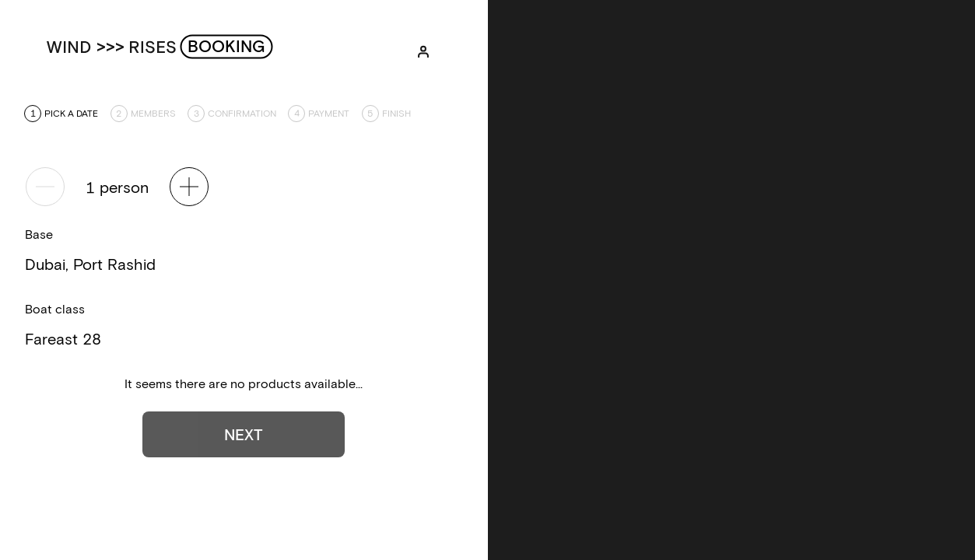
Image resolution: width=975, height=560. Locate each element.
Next (244, 434)
